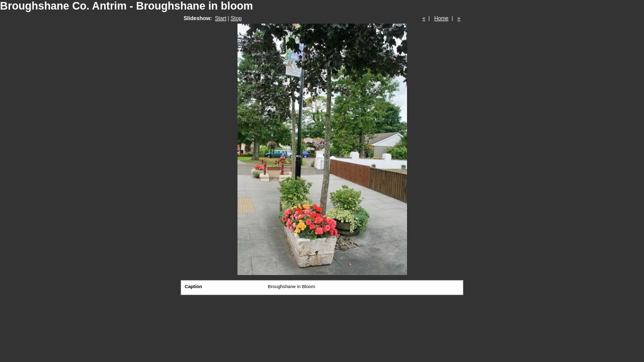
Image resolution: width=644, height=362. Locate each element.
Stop (236, 18)
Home (441, 18)
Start (221, 18)
